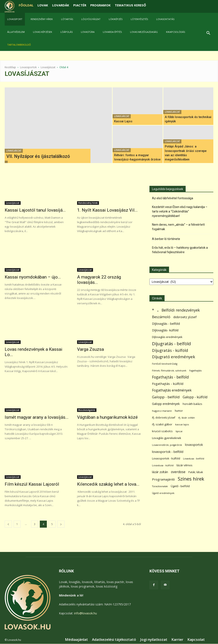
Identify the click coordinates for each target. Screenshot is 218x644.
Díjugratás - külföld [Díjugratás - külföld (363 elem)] (170, 350)
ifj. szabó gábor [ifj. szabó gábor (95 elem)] (162, 424)
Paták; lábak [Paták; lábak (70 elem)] (196, 472)
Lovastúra (88, 32)
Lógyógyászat (91, 19)
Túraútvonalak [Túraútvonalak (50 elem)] (160, 486)
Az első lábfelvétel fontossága (173, 198)
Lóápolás (67, 32)
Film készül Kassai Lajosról (32, 484)
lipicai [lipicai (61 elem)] (179, 431)
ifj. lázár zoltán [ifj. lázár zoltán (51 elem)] (186, 418)
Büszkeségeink (87, 410)
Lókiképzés (116, 19)
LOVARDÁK (61, 5)
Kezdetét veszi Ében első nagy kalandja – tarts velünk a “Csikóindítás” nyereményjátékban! (180, 211)
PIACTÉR (80, 5)
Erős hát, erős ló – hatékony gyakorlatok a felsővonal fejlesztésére (180, 250)
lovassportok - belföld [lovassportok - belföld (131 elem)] (168, 452)
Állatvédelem (16, 32)
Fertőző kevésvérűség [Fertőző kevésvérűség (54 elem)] (165, 364)
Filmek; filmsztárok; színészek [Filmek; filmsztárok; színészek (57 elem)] (169, 370)
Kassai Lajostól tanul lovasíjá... (35, 210)
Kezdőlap (10, 67)
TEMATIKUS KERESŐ (130, 5)
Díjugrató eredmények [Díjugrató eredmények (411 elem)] (174, 357)
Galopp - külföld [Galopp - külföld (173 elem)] (195, 397)
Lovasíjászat (48, 67)
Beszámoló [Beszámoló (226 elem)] (161, 317)
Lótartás (67, 19)
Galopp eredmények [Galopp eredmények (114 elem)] (166, 404)
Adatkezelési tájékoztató (114, 640)
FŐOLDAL (26, 5)
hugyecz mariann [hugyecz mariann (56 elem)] (162, 411)
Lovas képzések (43, 32)
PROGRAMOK (100, 5)
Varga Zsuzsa (90, 349)
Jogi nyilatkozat (154, 640)
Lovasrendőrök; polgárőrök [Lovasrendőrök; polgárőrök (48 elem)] (167, 445)
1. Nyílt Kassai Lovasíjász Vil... (107, 210)
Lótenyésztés (139, 19)
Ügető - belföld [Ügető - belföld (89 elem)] (180, 486)
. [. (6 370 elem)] (158, 309)
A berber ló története (166, 239)
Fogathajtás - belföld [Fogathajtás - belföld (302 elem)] (170, 377)
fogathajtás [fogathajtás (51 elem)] (195, 370)
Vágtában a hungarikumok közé (107, 417)
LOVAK (43, 5)
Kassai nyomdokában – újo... (33, 277)
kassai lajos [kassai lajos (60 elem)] (182, 424)
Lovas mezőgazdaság (144, 32)
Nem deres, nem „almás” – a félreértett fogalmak (178, 227)
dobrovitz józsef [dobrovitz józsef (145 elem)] (185, 317)
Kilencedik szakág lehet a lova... (108, 484)
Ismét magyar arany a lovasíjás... (37, 417)
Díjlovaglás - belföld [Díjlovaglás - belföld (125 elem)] (166, 324)
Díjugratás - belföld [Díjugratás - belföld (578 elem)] (171, 344)
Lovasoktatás (165, 19)
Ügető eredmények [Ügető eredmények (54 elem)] (163, 493)
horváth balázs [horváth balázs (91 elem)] (192, 404)
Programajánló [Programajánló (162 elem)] (163, 479)
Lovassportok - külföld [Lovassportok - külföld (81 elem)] (166, 458)
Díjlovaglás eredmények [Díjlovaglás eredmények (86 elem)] (167, 337)
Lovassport (15, 19)
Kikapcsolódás (176, 32)
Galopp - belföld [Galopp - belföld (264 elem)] (166, 397)
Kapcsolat (196, 640)
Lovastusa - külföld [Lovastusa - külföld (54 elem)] (163, 465)
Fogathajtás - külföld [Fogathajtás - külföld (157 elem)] (168, 384)
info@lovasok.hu (85, 613)
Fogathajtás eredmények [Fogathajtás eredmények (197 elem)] (172, 390)
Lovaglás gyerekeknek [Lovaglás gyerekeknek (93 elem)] (167, 438)
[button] (208, 34)
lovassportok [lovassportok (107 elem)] (194, 445)
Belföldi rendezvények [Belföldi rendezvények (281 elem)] (181, 310)
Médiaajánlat (76, 640)
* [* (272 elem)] (153, 310)
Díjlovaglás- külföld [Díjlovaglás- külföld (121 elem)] (165, 330)
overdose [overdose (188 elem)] (178, 472)
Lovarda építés (112, 32)
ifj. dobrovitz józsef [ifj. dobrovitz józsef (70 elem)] (164, 418)
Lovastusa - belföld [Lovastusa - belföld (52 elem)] (194, 458)
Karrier (177, 640)
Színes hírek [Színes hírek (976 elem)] (191, 479)
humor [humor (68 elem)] (179, 411)
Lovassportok (28, 67)
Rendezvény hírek (42, 19)
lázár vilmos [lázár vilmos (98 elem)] (184, 465)
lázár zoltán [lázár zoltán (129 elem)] (160, 472)
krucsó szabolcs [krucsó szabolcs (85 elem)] (162, 431)
